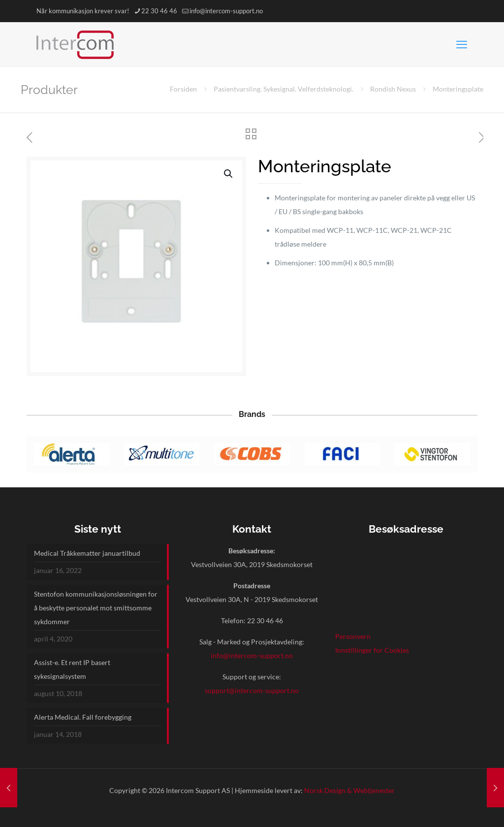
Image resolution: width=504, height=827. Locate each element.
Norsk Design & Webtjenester (349, 790)
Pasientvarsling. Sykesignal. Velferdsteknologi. (283, 89)
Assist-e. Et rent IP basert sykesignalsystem (72, 669)
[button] (229, 174)
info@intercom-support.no (252, 655)
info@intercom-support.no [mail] (226, 11)
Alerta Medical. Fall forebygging (83, 717)
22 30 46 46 (265, 620)
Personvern (353, 636)
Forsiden (183, 89)
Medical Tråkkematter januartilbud (87, 553)
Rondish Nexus (393, 89)
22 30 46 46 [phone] (159, 11)
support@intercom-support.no (252, 690)
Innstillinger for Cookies (372, 650)
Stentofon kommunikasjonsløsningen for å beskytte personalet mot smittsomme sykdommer (96, 608)
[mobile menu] (462, 44)
